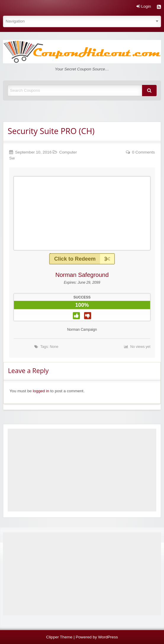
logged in (41, 391)
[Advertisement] (82, 470)
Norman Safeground (82, 275)
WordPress (108, 637)
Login (144, 7)
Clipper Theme (59, 637)
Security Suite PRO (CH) (51, 131)
